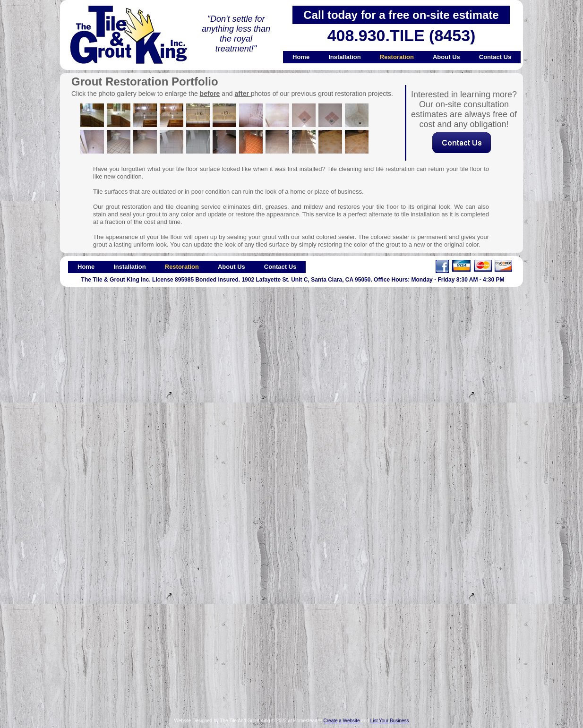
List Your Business (390, 721)
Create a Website (342, 721)
